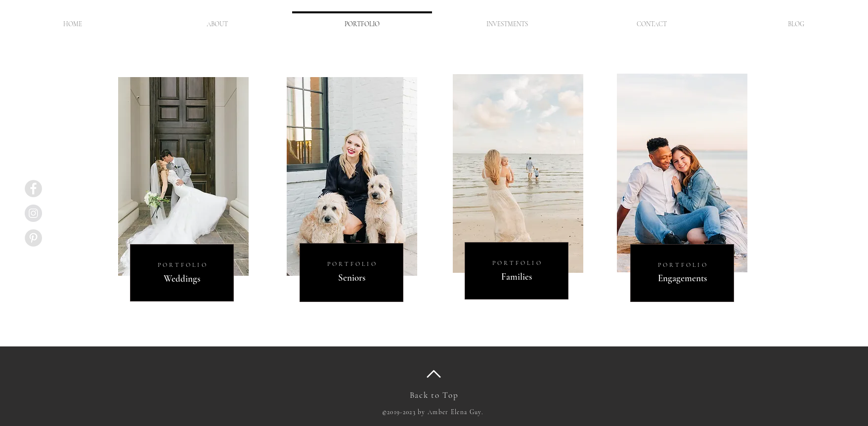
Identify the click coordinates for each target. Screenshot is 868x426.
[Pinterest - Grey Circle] (33, 238)
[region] (183, 188)
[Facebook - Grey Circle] (33, 189)
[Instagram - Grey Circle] (33, 213)
